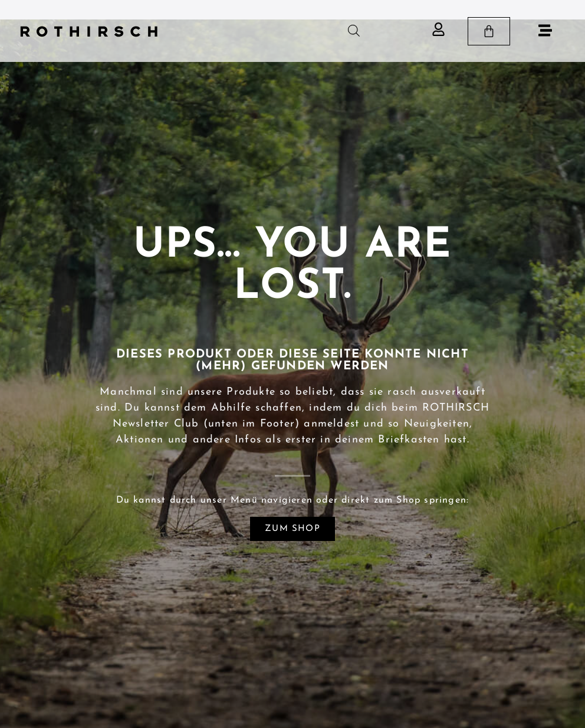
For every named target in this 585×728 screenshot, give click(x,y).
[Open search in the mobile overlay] (354, 31)
